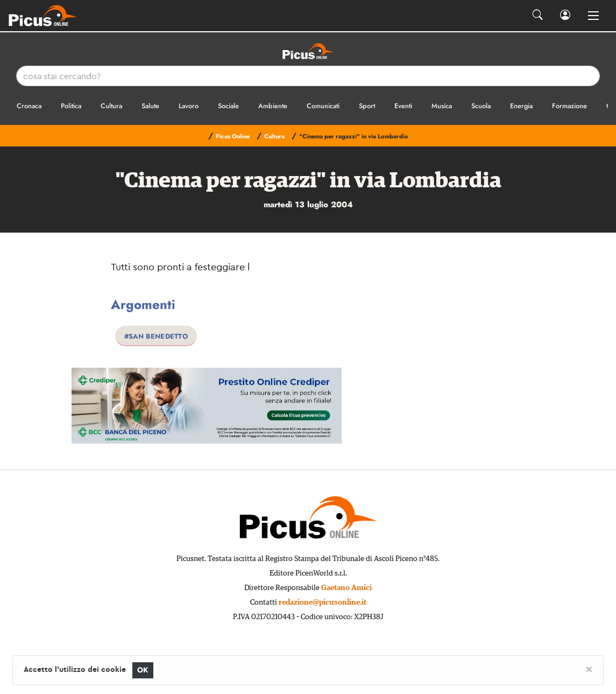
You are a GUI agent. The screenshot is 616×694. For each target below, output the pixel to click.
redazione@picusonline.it (323, 602)
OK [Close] (143, 670)
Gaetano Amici (346, 588)
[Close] (589, 669)
